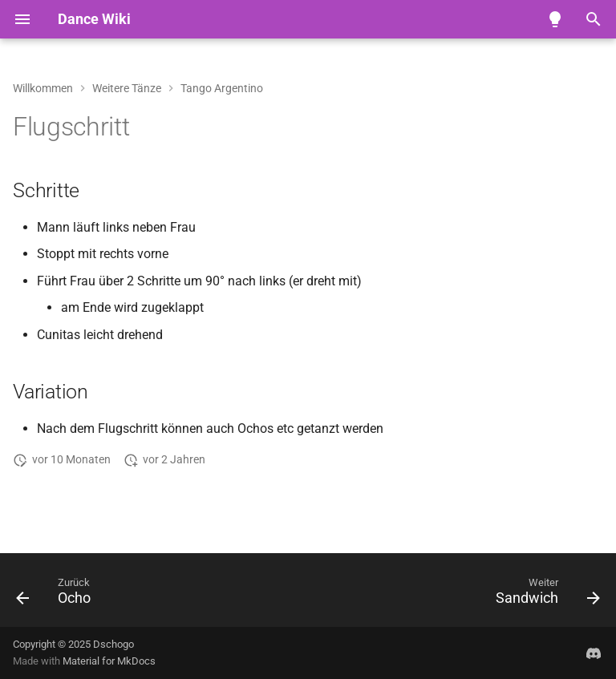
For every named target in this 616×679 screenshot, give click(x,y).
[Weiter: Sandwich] (544, 595)
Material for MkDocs (109, 661)
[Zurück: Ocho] (57, 595)
